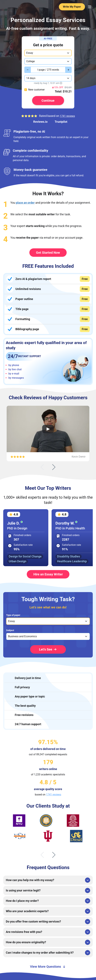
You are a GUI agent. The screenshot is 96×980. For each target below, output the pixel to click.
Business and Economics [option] (22, 636)
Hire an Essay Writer (48, 574)
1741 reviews (67, 116)
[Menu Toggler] (90, 7)
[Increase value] (68, 70)
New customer (36, 90)
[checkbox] (26, 90)
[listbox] (48, 621)
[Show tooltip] (61, 83)
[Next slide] (54, 467)
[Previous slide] (42, 467)
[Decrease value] (28, 70)
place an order (25, 203)
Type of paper (13, 615)
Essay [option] (12, 621)
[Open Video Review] (48, 429)
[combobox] (48, 53)
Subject (10, 630)
